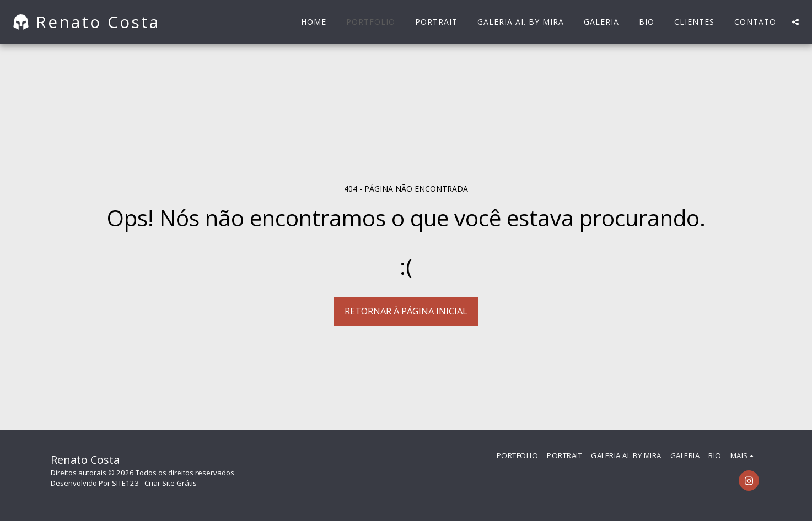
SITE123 (125, 483)
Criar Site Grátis (171, 483)
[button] (795, 22)
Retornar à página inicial (406, 311)
